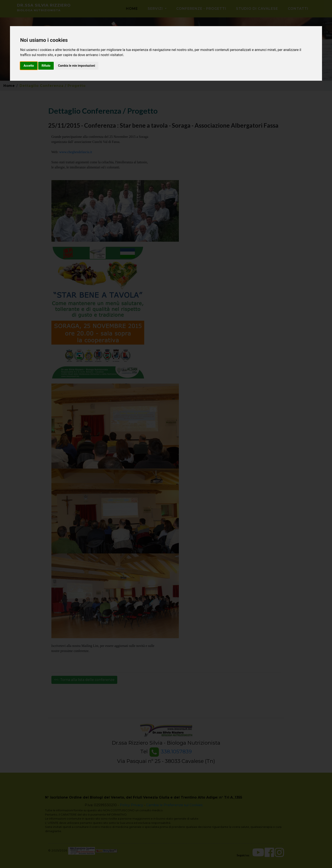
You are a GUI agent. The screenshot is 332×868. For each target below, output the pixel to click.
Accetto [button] (29, 66)
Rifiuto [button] (46, 66)
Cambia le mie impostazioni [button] (76, 66)
